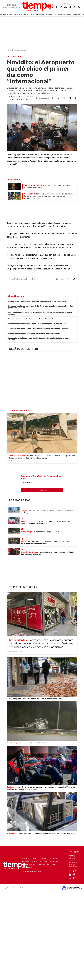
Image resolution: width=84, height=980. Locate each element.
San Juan (12, 15)
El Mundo (40, 15)
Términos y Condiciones (29, 872)
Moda (54, 865)
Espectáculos (43, 865)
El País (31, 15)
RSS (39, 872)
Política (44, 859)
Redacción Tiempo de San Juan (22, 97)
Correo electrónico (27, 483)
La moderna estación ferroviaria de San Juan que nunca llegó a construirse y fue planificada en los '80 (41, 307)
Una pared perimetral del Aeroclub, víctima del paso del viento (33, 319)
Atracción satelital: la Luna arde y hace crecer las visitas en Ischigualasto (38, 301)
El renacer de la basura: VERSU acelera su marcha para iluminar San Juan (37, 324)
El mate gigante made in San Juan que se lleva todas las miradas (34, 333)
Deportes (22, 15)
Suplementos (27, 868)
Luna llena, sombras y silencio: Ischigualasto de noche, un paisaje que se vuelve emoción (40, 313)
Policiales (50, 15)
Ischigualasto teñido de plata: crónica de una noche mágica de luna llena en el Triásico (39, 339)
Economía (25, 859)
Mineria (35, 859)
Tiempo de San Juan (13, 50)
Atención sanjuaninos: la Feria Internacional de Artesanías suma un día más (38, 328)
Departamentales (64, 15)
